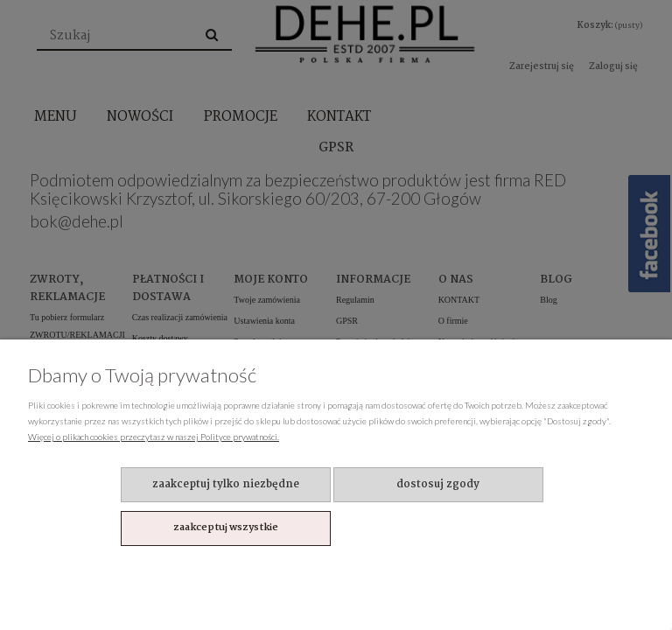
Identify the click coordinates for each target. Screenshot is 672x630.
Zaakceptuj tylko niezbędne (226, 484)
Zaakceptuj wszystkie (226, 528)
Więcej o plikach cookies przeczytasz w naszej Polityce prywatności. (154, 437)
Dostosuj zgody (438, 484)
